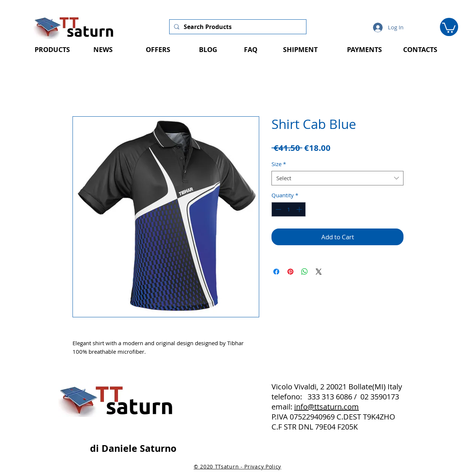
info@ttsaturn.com (327, 407)
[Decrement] (278, 209)
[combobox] (337, 178)
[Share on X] (319, 272)
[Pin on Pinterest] (290, 272)
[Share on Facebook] (276, 272)
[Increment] (300, 209)
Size (279, 164)
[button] (449, 27)
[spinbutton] (289, 209)
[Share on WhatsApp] (305, 272)
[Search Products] (237, 27)
